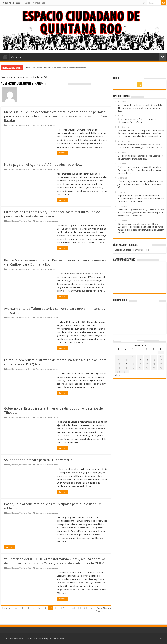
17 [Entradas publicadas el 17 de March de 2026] (126, 364)
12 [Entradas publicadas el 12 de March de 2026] (140, 360)
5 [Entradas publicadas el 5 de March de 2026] (140, 356)
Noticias (15, 125)
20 (28, 608)
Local (8, 125)
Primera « (7, 608)
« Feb (117, 375)
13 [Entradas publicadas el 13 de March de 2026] (147, 360)
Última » (99, 612)
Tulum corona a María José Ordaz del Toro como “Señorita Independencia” (57, 68)
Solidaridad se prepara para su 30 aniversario (38, 460)
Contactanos (39, 3)
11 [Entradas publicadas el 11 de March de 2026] (133, 360)
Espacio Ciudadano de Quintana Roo (132, 250)
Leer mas (63, 153)
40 (73, 608)
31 (57, 608)
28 (38, 608)
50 (79, 608)
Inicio (27, 3)
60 (85, 608)
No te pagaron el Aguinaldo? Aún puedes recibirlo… (43, 165)
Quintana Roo (25, 125)
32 (63, 608)
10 (22, 608)
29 (45, 608)
